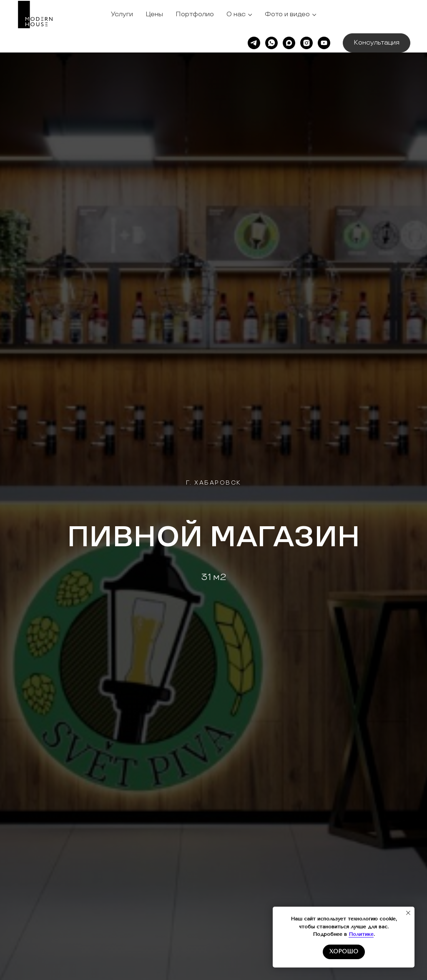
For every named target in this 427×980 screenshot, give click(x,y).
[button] (377, 43)
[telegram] (254, 43)
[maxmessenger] (289, 43)
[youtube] (324, 43)
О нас (236, 14)
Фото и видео (287, 14)
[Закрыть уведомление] (408, 913)
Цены (154, 14)
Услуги (122, 14)
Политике (361, 934)
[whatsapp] (271, 43)
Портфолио (195, 14)
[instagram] (306, 43)
